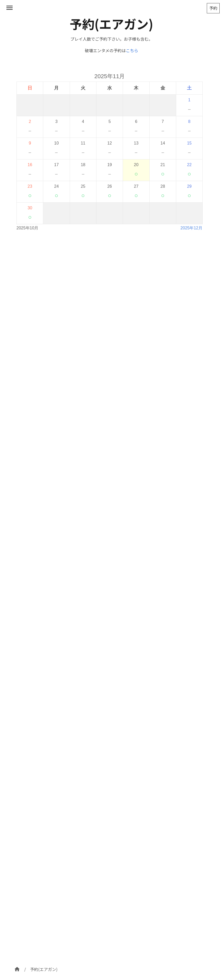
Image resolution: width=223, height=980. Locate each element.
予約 (213, 8)
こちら (132, 50)
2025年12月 (191, 228)
